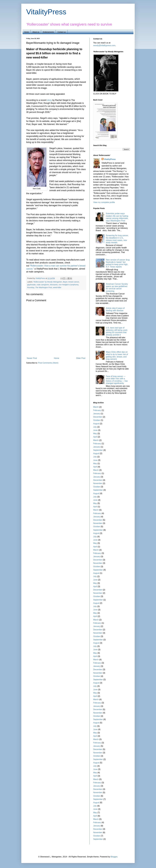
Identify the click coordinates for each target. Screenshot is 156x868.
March (96, 407)
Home (27, 32)
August (96, 424)
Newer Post (32, 358)
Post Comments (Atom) (48, 363)
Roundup (31, 287)
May (95, 434)
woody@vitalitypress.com (104, 45)
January (97, 414)
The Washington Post (44, 287)
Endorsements (48, 32)
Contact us (62, 32)
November (98, 483)
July (95, 427)
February (97, 410)
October (97, 420)
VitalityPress (46, 12)
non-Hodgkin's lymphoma (68, 285)
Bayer (65, 282)
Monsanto (54, 285)
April (95, 437)
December (98, 417)
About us (36, 32)
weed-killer (57, 287)
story (49, 100)
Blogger (114, 857)
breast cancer (74, 282)
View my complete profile (104, 202)
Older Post (81, 358)
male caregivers (43, 285)
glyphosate (31, 285)
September (98, 450)
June (95, 430)
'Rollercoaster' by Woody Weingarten (48, 282)
